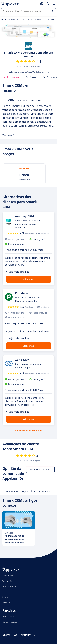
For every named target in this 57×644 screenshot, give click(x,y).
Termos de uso (9, 587)
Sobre (5, 597)
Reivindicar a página (41, 72)
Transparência (9, 581)
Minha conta (8, 616)
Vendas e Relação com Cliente (14, 20)
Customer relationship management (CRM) (36, 20)
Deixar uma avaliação (40, 469)
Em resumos (11, 77)
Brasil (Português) (24, 635)
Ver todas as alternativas (28, 430)
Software (6, 602)
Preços (31, 77)
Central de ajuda (10, 622)
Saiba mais (28, 279)
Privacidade (8, 576)
